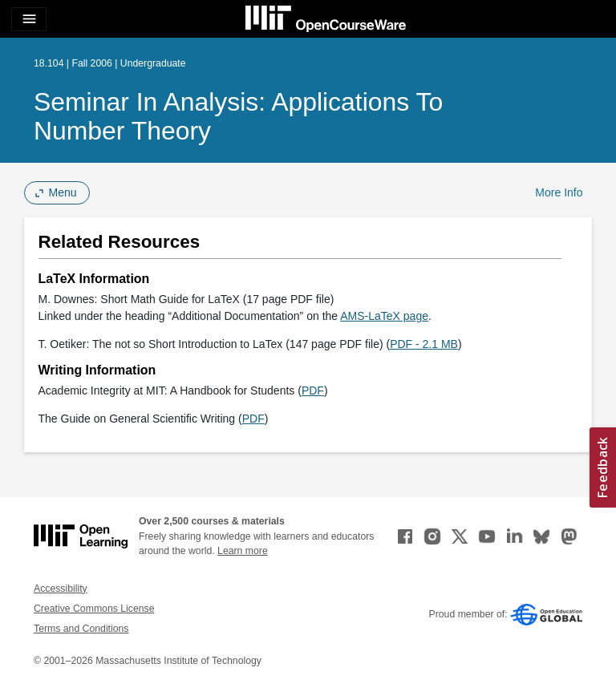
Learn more (243, 551)
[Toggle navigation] (29, 19)
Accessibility (61, 589)
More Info (559, 192)
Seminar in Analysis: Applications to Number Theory (238, 116)
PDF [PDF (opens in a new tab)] (313, 390)
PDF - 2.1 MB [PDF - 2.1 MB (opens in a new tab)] (424, 344)
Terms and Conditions (81, 629)
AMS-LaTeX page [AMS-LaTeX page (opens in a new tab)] (384, 316)
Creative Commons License (94, 609)
